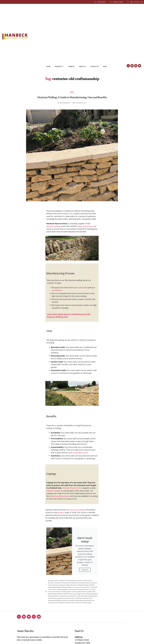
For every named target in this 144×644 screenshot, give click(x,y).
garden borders (82, 592)
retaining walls (87, 598)
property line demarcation (66, 598)
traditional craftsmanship (83, 603)
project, (61, 512)
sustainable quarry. (80, 453)
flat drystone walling (75, 510)
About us (82, 66)
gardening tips (52, 594)
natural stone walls (74, 596)
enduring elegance (62, 589)
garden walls (91, 592)
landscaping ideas (92, 594)
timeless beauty (69, 603)
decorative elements (54, 583)
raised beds (78, 598)
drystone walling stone (59, 496)
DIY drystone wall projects (70, 583)
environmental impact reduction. (80, 589)
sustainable (82, 287)
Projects (71, 66)
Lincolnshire (57, 290)
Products (59, 66)
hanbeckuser (66, 103)
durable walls (67, 587)
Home (48, 66)
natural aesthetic (53, 596)
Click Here (85, 570)
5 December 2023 (81, 103)
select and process (85, 226)
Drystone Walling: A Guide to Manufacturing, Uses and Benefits (72, 97)
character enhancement (85, 581)
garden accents (72, 592)
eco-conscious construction (80, 587)
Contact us (94, 66)
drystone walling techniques (80, 585)
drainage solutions (85, 583)
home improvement (80, 594)
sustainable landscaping (75, 600)
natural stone (64, 596)
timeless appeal (59, 603)
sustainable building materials (58, 600)
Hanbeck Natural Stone (72, 488)
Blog (105, 66)
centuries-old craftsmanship (67, 581)
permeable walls (86, 596)
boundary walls (53, 581)
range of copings (53, 491)
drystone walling (53, 226)
